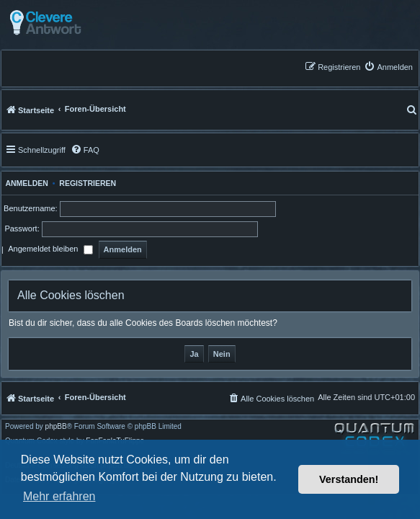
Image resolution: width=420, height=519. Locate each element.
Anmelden (25, 183)
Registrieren (88, 183)
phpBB (56, 427)
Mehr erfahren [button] (59, 496)
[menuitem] (388, 67)
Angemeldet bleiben (50, 250)
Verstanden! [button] (349, 479)
